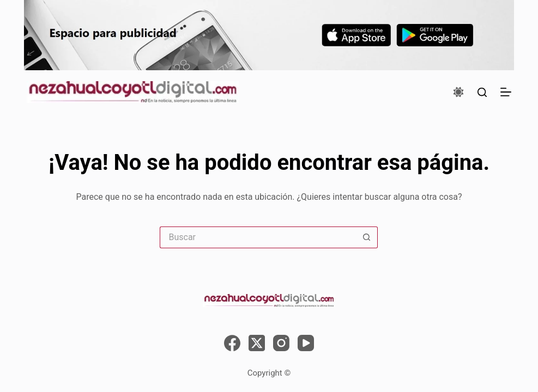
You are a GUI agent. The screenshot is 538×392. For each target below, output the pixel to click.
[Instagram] (281, 343)
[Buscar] (482, 92)
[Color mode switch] (458, 92)
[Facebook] (232, 343)
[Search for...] (258, 237)
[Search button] (367, 237)
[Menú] (506, 92)
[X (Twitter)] (257, 343)
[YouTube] (306, 343)
